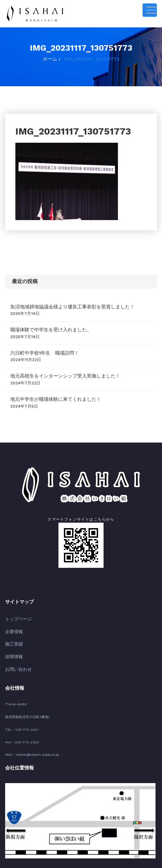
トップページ (16, 612)
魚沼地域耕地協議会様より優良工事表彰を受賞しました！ (64, 305)
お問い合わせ (16, 659)
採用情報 (13, 647)
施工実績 (13, 636)
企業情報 (13, 624)
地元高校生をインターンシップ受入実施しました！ (57, 371)
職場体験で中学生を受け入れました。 (45, 327)
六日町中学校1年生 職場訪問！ (40, 349)
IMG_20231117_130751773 (91, 58)
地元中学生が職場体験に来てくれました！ (49, 394)
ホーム (53, 58)
